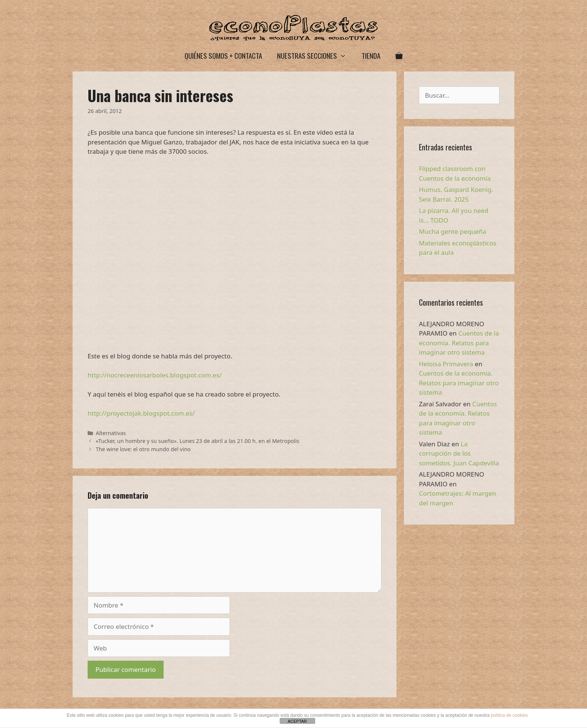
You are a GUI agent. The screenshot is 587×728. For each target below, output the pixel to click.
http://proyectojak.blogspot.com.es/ (141, 413)
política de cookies (509, 715)
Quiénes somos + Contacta (223, 55)
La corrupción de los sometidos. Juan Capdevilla (459, 453)
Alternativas (111, 433)
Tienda (371, 55)
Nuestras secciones (315, 56)
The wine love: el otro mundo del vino (143, 449)
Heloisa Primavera (446, 364)
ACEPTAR (297, 721)
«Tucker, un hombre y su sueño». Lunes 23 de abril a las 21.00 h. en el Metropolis (198, 441)
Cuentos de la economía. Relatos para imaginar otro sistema (459, 343)
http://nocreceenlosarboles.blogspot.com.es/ (155, 375)
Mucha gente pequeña (453, 231)
